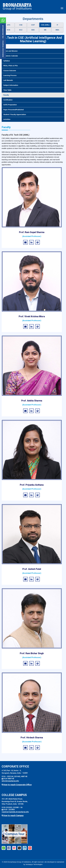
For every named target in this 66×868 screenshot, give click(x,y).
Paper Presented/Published (14, 110)
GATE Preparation (10, 105)
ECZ (21, 30)
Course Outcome (10, 71)
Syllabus (7, 61)
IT (57, 25)
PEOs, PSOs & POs (11, 66)
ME (45, 30)
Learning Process (10, 75)
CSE (21, 25)
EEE (33, 30)
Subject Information (11, 85)
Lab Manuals (8, 80)
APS (9, 25)
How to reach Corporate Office (17, 785)
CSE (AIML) (45, 25)
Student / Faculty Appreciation (15, 114)
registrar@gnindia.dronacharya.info (15, 812)
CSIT (33, 25)
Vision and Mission (10, 51)
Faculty (6, 95)
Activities (7, 119)
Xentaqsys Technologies (34, 864)
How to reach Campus (13, 815)
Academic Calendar (11, 56)
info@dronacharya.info (10, 781)
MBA (57, 30)
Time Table (7, 90)
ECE (9, 30)
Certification (8, 100)
